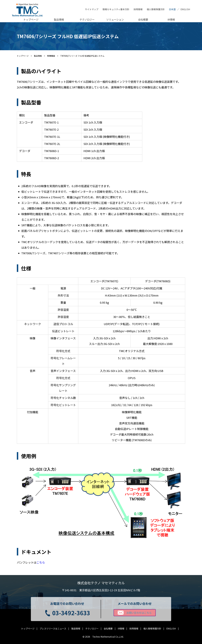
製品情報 (59, 19)
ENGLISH (185, 9)
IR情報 (171, 19)
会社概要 (143, 19)
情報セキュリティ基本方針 (116, 9)
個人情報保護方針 (156, 9)
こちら (41, 562)
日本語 (172, 9)
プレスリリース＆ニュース (53, 629)
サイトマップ (92, 9)
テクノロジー (87, 19)
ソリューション (115, 19)
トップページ (31, 19)
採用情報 (138, 9)
